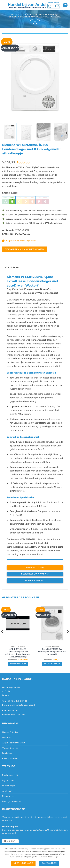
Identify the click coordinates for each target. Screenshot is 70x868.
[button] (4, 5)
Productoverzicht (10, 775)
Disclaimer (7, 753)
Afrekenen (7, 791)
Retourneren (8, 796)
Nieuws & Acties (10, 732)
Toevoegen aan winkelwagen (25, 249)
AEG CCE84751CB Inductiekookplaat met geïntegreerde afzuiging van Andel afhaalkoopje (18, 653)
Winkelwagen (9, 786)
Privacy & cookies (10, 758)
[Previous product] (38, 22)
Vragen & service (10, 748)
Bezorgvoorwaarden (12, 801)
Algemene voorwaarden (14, 743)
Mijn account (8, 780)
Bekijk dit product (18, 664)
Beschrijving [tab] (11, 267)
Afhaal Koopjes (25, 15)
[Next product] (32, 22)
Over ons (6, 737)
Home (13, 15)
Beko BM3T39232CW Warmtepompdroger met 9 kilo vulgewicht (52, 652)
